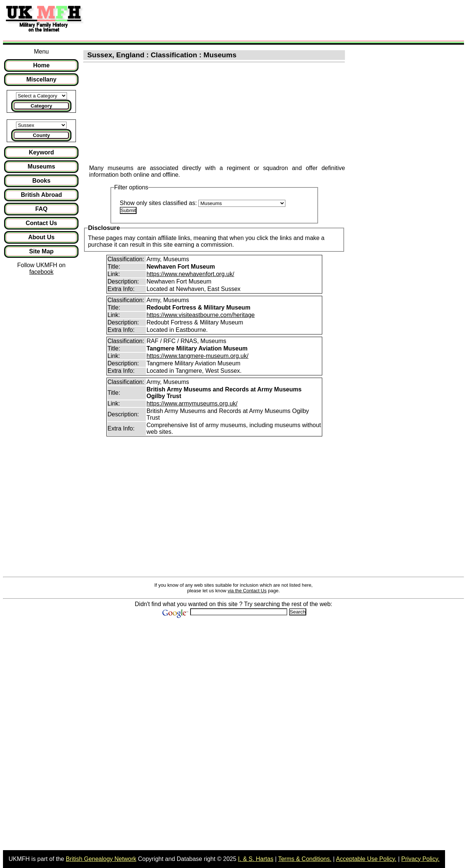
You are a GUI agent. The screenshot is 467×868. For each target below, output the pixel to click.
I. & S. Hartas (256, 859)
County (41, 135)
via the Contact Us (247, 591)
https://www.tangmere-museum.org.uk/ (198, 356)
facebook (41, 272)
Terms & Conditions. (305, 859)
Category (41, 106)
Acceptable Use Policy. (366, 859)
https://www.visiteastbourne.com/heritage (201, 315)
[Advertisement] (225, 20)
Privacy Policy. (420, 859)
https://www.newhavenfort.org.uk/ (191, 274)
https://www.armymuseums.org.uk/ (192, 403)
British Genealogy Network (101, 859)
